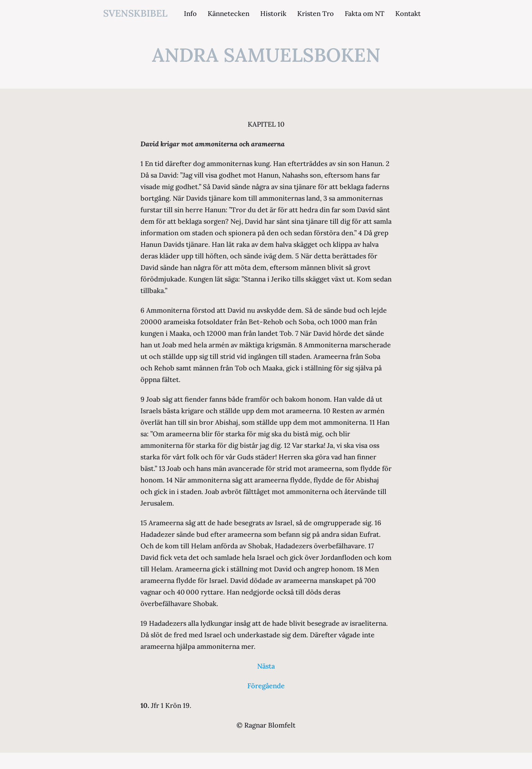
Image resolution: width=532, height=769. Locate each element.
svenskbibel (135, 13)
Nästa (266, 666)
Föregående (266, 686)
